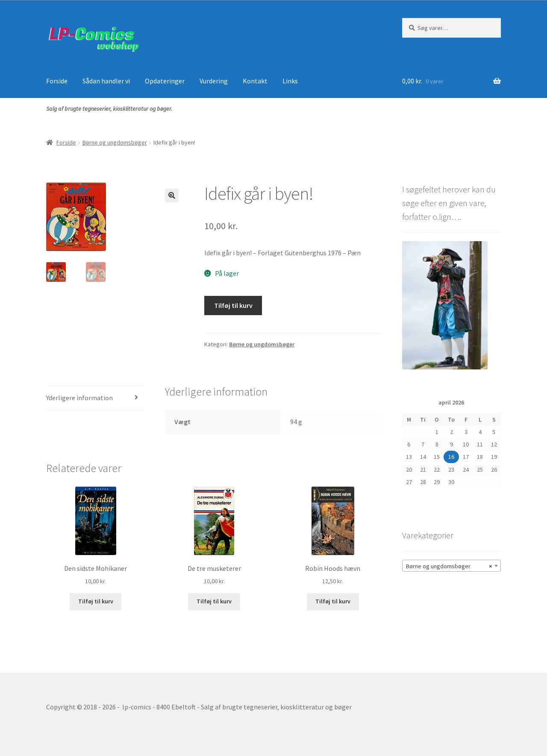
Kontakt (255, 81)
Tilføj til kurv (233, 305)
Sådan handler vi (106, 81)
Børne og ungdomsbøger (115, 142)
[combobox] (451, 566)
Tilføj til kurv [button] (96, 601)
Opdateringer (165, 81)
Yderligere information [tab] (79, 398)
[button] (172, 195)
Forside (57, 81)
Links (290, 81)
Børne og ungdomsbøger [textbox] (449, 566)
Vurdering (214, 81)
